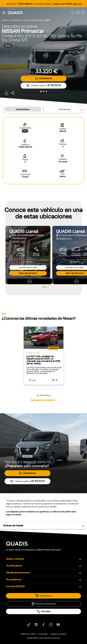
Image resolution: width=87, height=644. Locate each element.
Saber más (77, 4)
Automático (21, 480)
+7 (27, 491)
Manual (8, 480)
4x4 (31, 512)
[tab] (29, 381)
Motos (42, 381)
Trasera (22, 512)
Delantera (10, 512)
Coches (29, 381)
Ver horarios (28, 262)
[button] (83, 58)
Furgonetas (56, 381)
